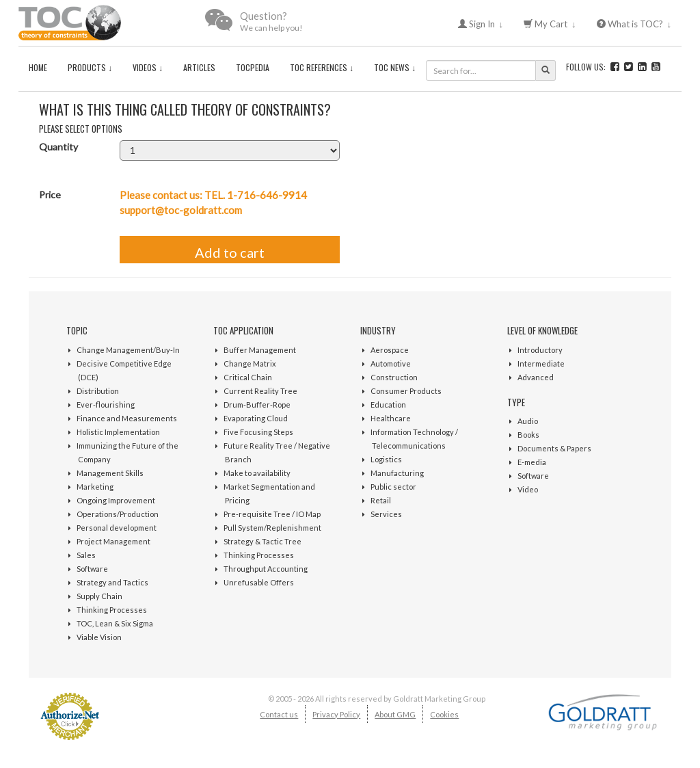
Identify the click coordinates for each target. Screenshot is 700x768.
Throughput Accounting (266, 569)
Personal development (117, 528)
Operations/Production (118, 514)
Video (528, 489)
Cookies (444, 714)
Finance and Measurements (127, 418)
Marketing (95, 487)
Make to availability (257, 473)
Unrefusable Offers (259, 582)
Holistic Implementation (118, 432)
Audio (528, 421)
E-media (532, 462)
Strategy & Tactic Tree (262, 541)
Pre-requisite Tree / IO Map (272, 514)
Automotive (391, 363)
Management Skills (110, 473)
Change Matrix (250, 363)
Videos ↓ (148, 67)
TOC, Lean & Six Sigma (115, 623)
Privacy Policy (336, 714)
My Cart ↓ (550, 24)
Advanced (536, 377)
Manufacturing (397, 473)
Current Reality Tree (260, 391)
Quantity (58, 147)
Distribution (98, 391)
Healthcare (391, 418)
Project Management (113, 541)
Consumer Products (406, 391)
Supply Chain (99, 596)
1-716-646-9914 (267, 195)
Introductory (540, 350)
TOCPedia (253, 67)
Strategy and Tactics (112, 582)
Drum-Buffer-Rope (257, 405)
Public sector (393, 487)
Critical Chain (248, 377)
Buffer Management (260, 350)
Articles (199, 67)
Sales (86, 555)
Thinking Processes (112, 610)
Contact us (279, 714)
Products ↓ (90, 67)
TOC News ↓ (395, 67)
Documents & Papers (554, 448)
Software (92, 569)
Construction (394, 377)
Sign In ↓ (481, 24)
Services (386, 514)
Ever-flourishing (106, 405)
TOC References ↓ (322, 67)
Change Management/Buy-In (128, 350)
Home (38, 67)
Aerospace (390, 350)
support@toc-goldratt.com (181, 210)
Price (50, 195)
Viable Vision (99, 637)
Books (528, 435)
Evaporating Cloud (256, 418)
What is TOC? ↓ (634, 24)
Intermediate (541, 363)
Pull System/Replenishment (272, 528)
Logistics (386, 459)
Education (388, 405)
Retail (381, 500)
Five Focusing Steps (258, 432)
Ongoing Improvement (116, 500)
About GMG (395, 714)
